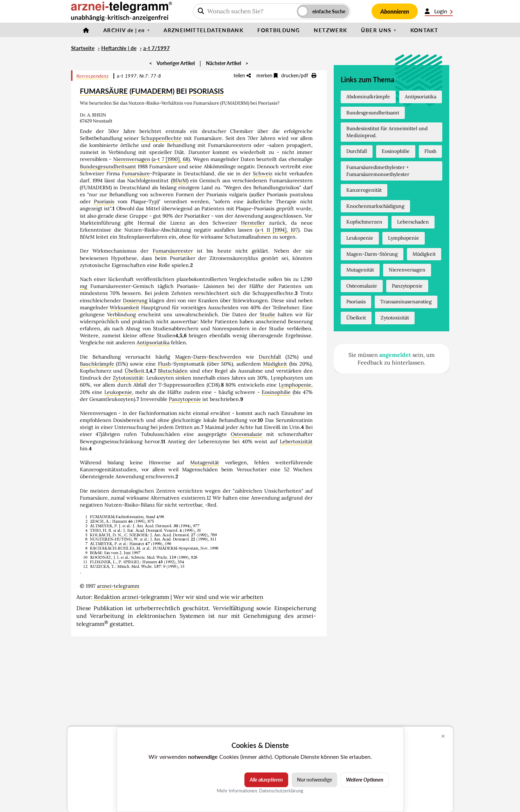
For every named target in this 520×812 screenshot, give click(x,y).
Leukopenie (118, 392)
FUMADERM (152, 91)
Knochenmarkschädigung (375, 206)
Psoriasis (104, 202)
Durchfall (270, 357)
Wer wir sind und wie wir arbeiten (218, 597)
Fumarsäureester (173, 251)
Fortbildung (279, 30)
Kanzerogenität (364, 190)
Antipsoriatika (153, 343)
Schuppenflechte (161, 138)
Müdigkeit (275, 364)
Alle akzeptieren (266, 780)
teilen (242, 75)
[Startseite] (86, 30)
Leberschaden (413, 222)
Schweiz (263, 174)
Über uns (376, 30)
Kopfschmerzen (364, 222)
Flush (164, 364)
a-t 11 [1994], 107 (277, 230)
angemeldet (395, 355)
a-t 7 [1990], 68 (171, 159)
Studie (268, 315)
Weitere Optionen (365, 780)
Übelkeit (135, 371)
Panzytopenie (185, 399)
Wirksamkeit (124, 308)
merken (267, 75)
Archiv (124, 30)
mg (84, 286)
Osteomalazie (247, 434)
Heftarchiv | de (119, 48)
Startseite (83, 48)
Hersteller (253, 223)
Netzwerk (330, 30)
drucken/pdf (299, 75)
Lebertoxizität (296, 442)
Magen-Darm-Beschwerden (208, 357)
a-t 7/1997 (157, 48)
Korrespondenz (93, 76)
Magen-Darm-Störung (372, 254)
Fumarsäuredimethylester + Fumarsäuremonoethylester (378, 171)
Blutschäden (173, 371)
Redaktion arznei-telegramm (131, 597)
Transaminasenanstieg (406, 302)
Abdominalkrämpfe (368, 97)
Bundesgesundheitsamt (108, 167)
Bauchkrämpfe (97, 364)
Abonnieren (395, 11)
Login (439, 11)
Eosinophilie (276, 392)
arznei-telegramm (118, 586)
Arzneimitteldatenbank (203, 30)
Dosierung (135, 301)
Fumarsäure (136, 174)
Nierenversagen (132, 159)
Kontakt (424, 30)
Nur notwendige (314, 780)
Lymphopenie (295, 385)
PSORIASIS (206, 91)
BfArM (180, 181)
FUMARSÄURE (104, 91)
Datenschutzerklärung (281, 790)
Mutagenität (205, 463)
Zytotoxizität (128, 378)
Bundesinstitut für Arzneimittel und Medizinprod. (387, 132)
